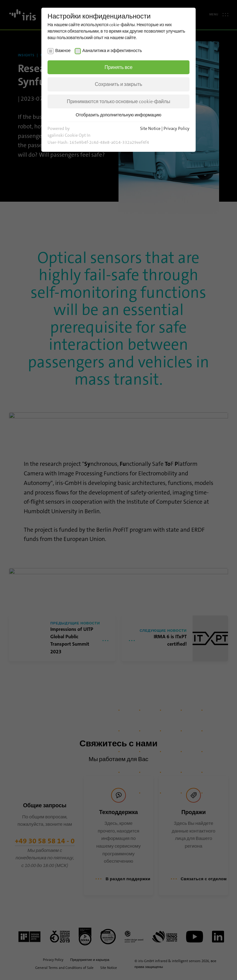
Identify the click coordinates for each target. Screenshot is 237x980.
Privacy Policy (177, 128)
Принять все (119, 67)
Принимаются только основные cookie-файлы (118, 101)
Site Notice (150, 128)
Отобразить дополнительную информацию (118, 115)
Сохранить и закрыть (118, 84)
